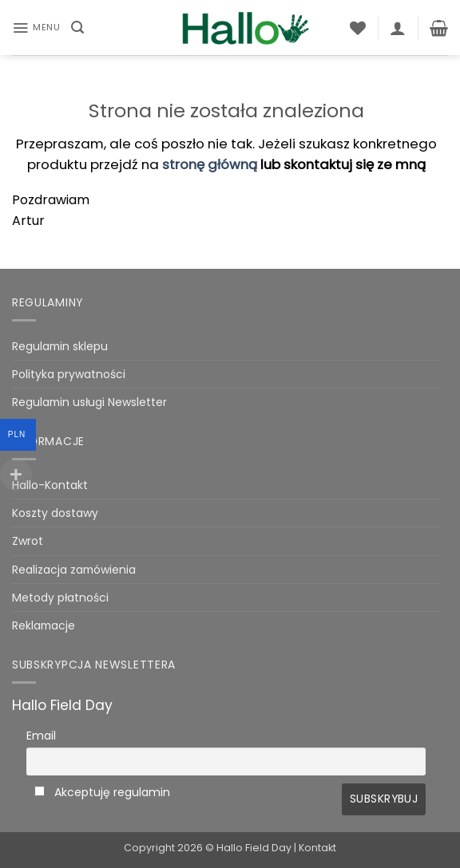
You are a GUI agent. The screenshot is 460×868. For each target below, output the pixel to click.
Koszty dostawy (55, 513)
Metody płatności (60, 598)
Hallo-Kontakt (50, 485)
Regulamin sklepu (60, 346)
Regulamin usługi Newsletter (89, 402)
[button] (36, 28)
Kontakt (317, 848)
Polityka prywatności (69, 374)
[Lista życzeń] (358, 28)
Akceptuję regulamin (112, 792)
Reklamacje (44, 625)
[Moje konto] (398, 28)
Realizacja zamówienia (74, 570)
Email (41, 736)
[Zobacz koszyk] (439, 28)
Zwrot (28, 541)
